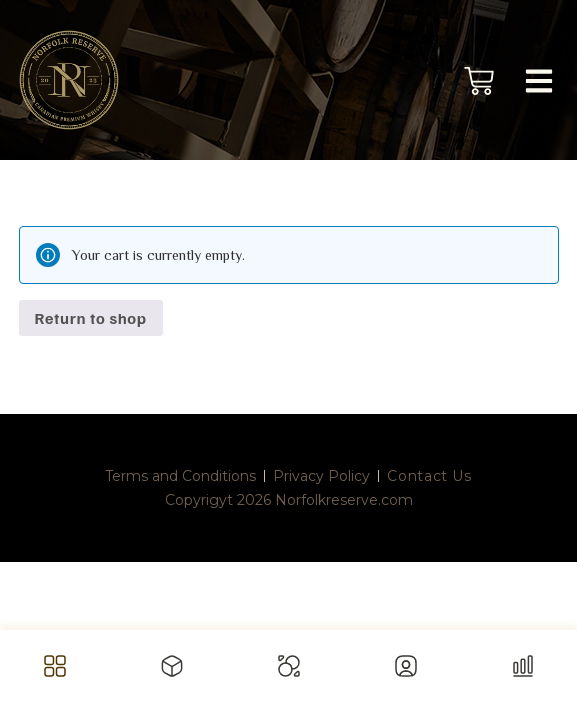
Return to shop (91, 318)
